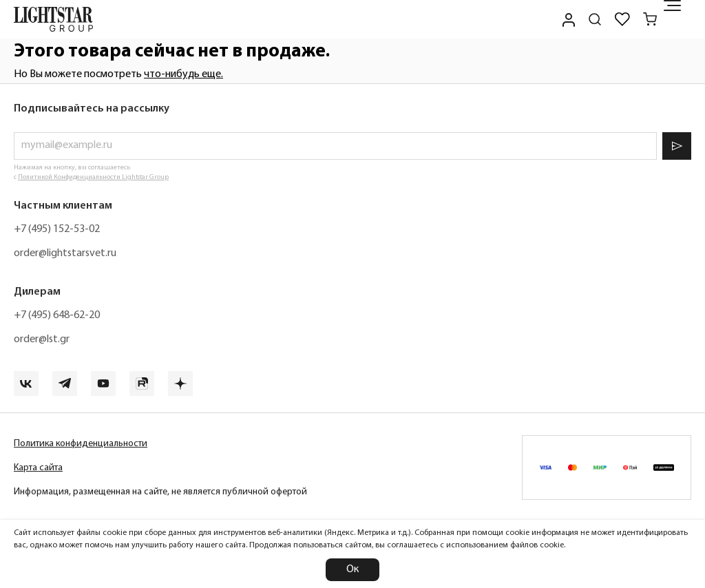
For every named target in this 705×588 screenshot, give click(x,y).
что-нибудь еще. (183, 74)
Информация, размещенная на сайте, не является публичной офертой (160, 492)
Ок (352, 569)
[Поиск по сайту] (595, 19)
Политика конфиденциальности (81, 444)
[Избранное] (622, 19)
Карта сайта (38, 468)
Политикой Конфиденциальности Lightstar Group (93, 177)
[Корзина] (650, 19)
